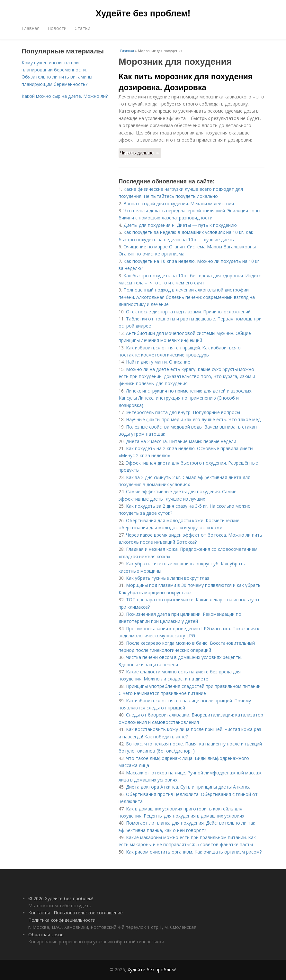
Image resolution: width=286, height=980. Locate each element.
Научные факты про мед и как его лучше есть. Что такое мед (193, 419)
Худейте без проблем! (143, 14)
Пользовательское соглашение (88, 913)
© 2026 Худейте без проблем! (61, 898)
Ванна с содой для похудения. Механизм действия (179, 203)
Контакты (39, 913)
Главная (31, 28)
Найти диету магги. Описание (158, 362)
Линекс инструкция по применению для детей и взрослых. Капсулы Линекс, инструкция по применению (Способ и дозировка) (185, 398)
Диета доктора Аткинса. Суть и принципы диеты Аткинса (188, 787)
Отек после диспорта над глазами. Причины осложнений (188, 312)
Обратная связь (46, 934)
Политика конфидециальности (62, 920)
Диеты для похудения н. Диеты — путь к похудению (180, 225)
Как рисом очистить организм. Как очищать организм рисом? (194, 852)
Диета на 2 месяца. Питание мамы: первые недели (181, 441)
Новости (57, 28)
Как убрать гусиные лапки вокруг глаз (168, 578)
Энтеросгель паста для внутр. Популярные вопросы (183, 412)
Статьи (82, 28)
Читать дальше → (140, 153)
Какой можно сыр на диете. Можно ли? (65, 96)
